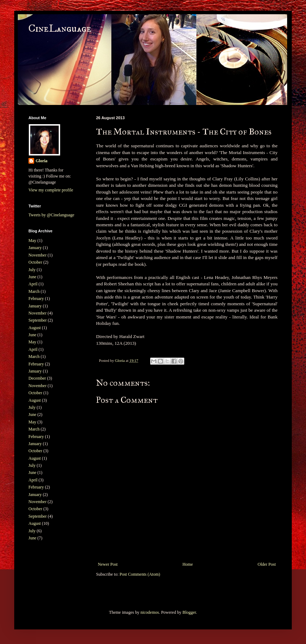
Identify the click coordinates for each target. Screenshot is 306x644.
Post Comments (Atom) (140, 574)
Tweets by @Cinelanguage (51, 215)
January (35, 248)
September (38, 320)
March (34, 291)
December (37, 378)
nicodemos (150, 612)
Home (188, 564)
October (35, 262)
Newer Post (108, 564)
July (32, 270)
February (36, 299)
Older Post (267, 564)
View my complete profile (51, 190)
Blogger (189, 612)
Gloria (41, 161)
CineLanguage (60, 29)
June (32, 277)
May (32, 241)
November (38, 255)
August (35, 328)
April (33, 284)
